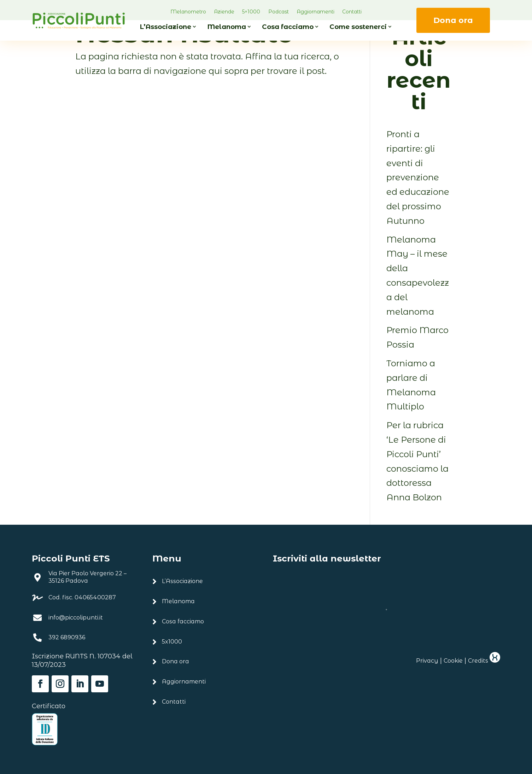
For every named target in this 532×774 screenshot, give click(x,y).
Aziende (224, 12)
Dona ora (453, 20)
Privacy (427, 661)
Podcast (279, 12)
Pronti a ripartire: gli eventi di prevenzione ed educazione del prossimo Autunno (418, 178)
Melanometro (188, 12)
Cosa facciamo (288, 27)
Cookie (453, 661)
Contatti (352, 12)
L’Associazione (165, 27)
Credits (484, 661)
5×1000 (251, 12)
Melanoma (227, 27)
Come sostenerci (358, 27)
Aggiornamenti (315, 12)
